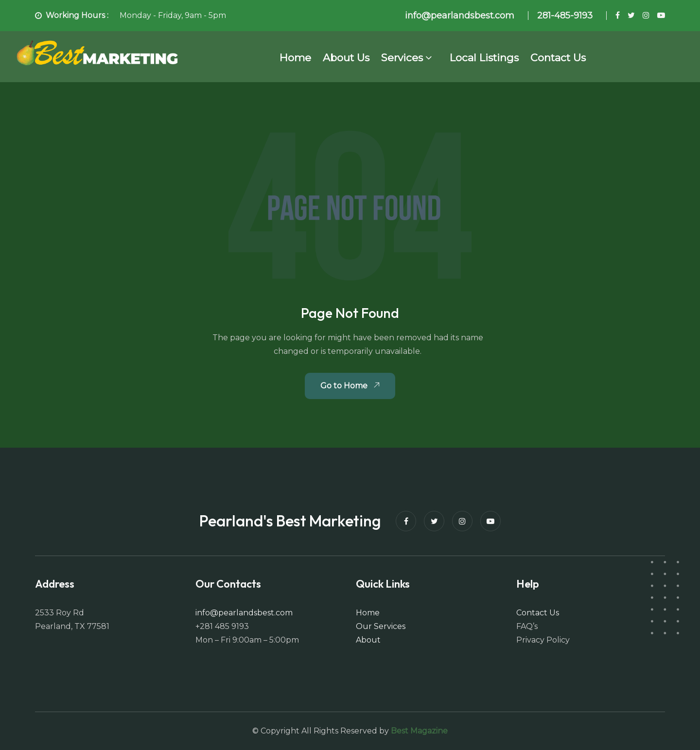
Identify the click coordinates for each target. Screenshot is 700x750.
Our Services (381, 626)
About (368, 640)
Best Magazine (419, 731)
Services (402, 58)
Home (295, 58)
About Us (346, 58)
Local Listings (484, 58)
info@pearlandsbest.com (244, 613)
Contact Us (558, 58)
